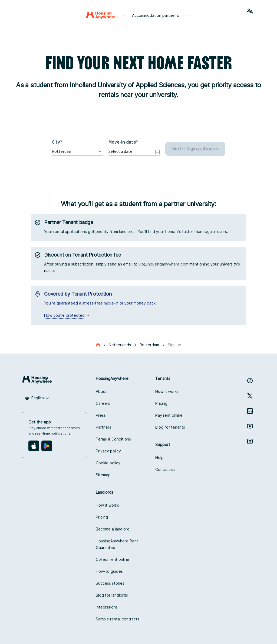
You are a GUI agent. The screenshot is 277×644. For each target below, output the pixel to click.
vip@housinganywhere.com (163, 264)
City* (58, 142)
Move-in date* (123, 142)
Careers (103, 403)
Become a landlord (113, 529)
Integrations (107, 607)
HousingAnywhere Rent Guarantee (117, 544)
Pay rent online (169, 415)
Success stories (110, 583)
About (101, 391)
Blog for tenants (170, 427)
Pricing (161, 403)
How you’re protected (67, 315)
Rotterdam (149, 345)
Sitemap (103, 475)
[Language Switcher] (250, 11)
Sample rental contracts (118, 619)
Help (159, 457)
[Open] (100, 151)
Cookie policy (108, 463)
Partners (103, 427)
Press (101, 415)
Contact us (165, 469)
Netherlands (120, 345)
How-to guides (109, 571)
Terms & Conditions (113, 439)
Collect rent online (113, 559)
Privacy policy (108, 451)
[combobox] (70, 151)
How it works (167, 391)
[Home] (101, 15)
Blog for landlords (112, 595)
